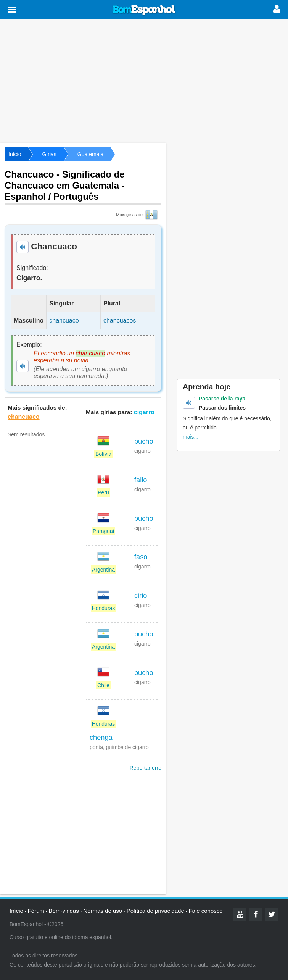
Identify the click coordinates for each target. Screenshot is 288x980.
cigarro (144, 412)
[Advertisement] (144, 80)
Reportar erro (146, 768)
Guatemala (90, 154)
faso (141, 557)
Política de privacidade (155, 911)
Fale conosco (205, 911)
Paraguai (103, 531)
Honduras (104, 608)
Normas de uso (103, 911)
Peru (103, 492)
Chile (103, 685)
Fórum (36, 911)
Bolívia (103, 454)
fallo (141, 480)
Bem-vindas (64, 911)
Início (15, 154)
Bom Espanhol (144, 10)
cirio (141, 596)
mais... (191, 437)
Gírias (49, 154)
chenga (101, 738)
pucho (144, 441)
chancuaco (24, 417)
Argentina (103, 570)
